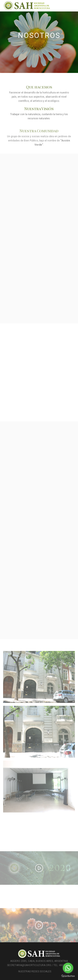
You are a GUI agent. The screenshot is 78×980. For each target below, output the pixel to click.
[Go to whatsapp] (68, 968)
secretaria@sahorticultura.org (29, 965)
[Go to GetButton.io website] (68, 976)
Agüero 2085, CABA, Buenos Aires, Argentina (39, 961)
